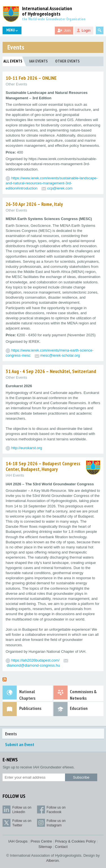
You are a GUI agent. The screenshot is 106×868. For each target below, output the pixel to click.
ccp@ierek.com (60, 188)
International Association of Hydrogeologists (47, 11)
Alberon (52, 861)
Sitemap (45, 847)
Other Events (67, 61)
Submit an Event (20, 744)
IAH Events (38, 61)
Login (86, 30)
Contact (61, 847)
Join (67, 30)
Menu (12, 30)
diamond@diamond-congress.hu (33, 665)
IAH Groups (18, 841)
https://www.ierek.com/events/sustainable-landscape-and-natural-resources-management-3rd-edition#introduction (52, 183)
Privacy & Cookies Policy (75, 841)
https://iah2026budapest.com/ (35, 660)
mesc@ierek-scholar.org (60, 355)
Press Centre (41, 841)
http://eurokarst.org (27, 448)
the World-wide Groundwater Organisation (54, 19)
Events (11, 734)
